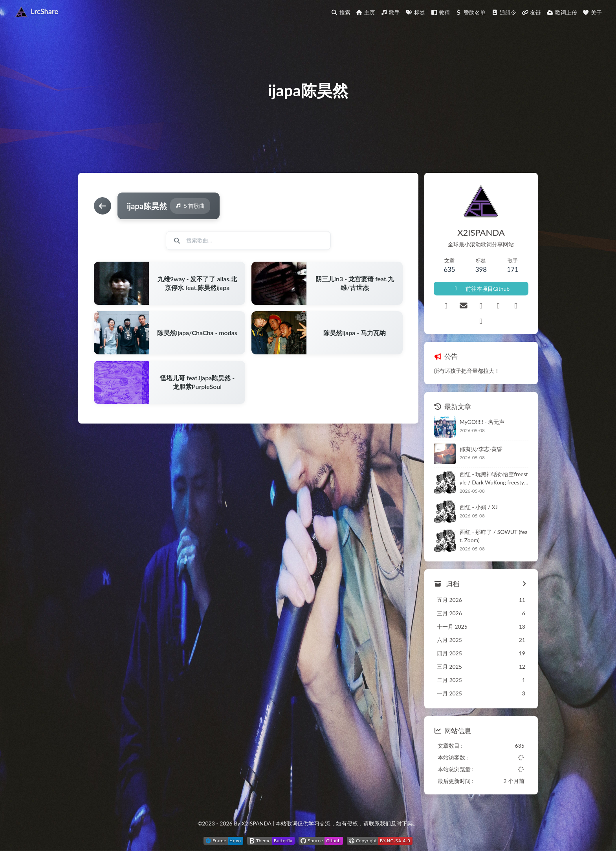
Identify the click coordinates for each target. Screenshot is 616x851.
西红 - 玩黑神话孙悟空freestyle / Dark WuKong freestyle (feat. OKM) (494, 479)
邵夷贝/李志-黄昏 (481, 449)
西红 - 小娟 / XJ (479, 507)
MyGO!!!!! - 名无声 (482, 422)
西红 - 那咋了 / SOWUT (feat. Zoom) (494, 536)
